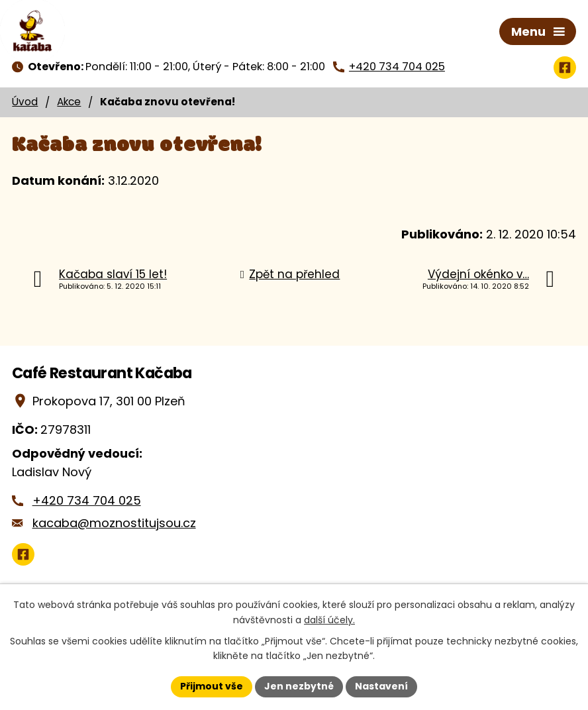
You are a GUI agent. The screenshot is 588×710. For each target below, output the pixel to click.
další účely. (329, 620)
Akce (69, 102)
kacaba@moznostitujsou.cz (114, 523)
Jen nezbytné (299, 686)
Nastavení (381, 686)
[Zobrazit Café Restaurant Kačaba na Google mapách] (23, 554)
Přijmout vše (212, 686)
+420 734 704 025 (87, 500)
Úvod (25, 102)
